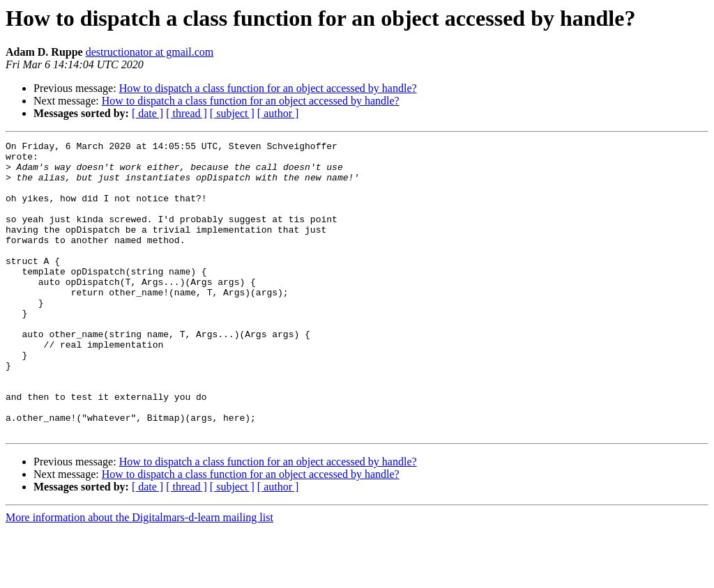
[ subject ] (232, 113)
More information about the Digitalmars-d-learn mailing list (139, 576)
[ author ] (278, 113)
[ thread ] (187, 113)
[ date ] (147, 113)
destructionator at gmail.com (150, 52)
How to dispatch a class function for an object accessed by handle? (268, 88)
